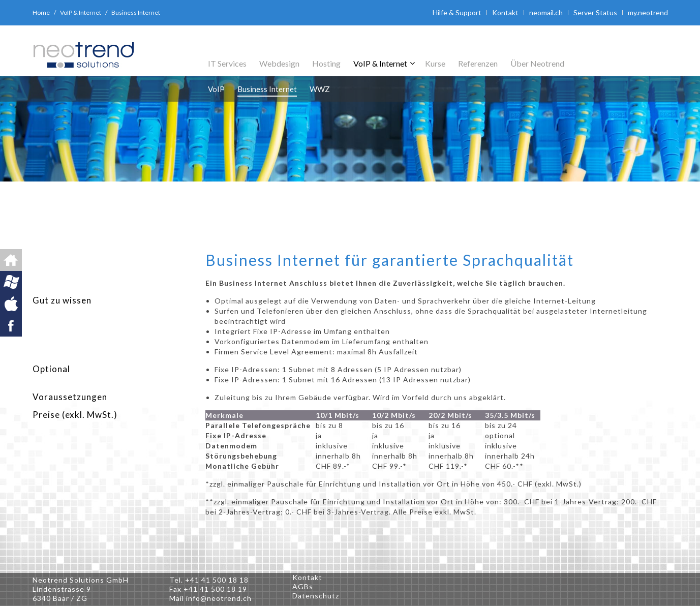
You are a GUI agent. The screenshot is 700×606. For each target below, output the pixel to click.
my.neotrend (648, 12)
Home (41, 12)
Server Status (595, 12)
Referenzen (478, 63)
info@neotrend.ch (219, 598)
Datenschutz (316, 596)
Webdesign (279, 63)
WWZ (320, 89)
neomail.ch (546, 12)
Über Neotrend (537, 63)
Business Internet (267, 89)
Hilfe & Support (457, 12)
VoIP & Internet (81, 12)
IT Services (227, 63)
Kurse (435, 63)
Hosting (326, 63)
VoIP (216, 89)
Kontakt (505, 12)
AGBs (303, 586)
